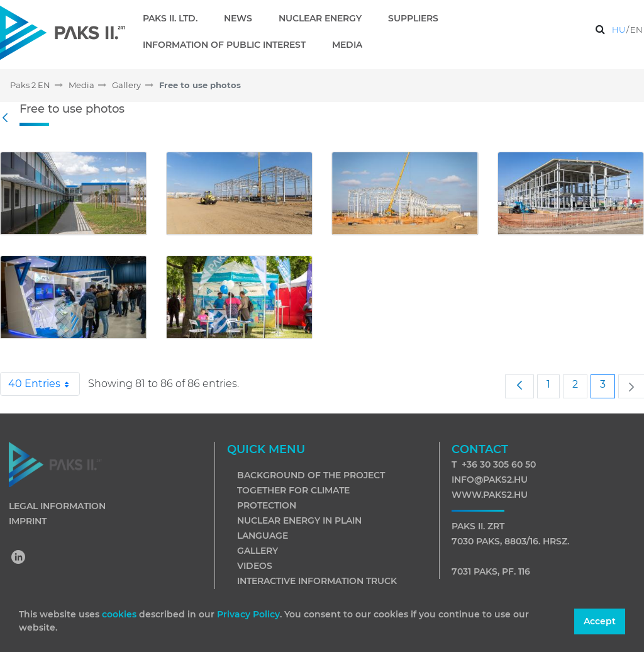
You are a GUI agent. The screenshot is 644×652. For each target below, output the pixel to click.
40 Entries (44, 384)
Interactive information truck (317, 581)
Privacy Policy (248, 614)
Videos (255, 566)
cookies (120, 614)
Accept (600, 621)
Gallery (258, 551)
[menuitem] (175, 18)
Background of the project (311, 475)
